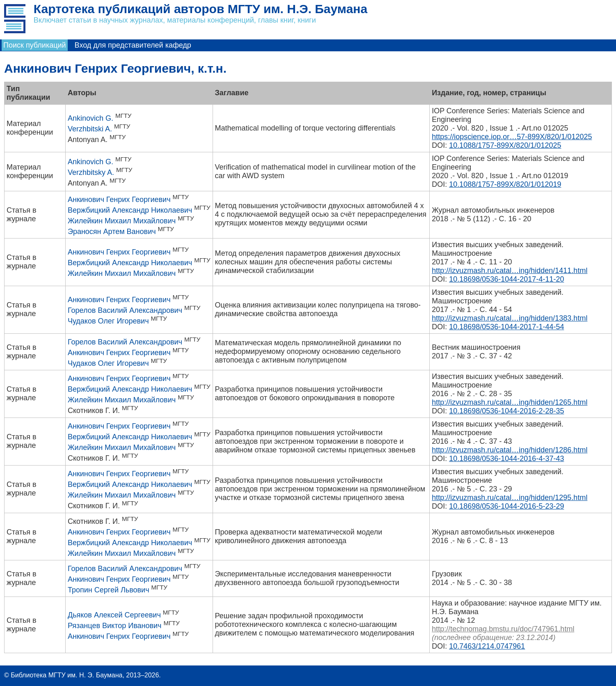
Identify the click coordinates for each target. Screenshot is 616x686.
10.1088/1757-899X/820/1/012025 (505, 145)
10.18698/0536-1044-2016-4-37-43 (506, 459)
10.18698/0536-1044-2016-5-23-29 (506, 506)
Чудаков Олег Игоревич (108, 321)
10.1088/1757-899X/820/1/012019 (505, 184)
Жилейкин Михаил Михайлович (122, 221)
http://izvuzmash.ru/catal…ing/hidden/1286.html (510, 450)
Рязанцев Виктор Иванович (115, 626)
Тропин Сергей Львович (109, 590)
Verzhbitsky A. (91, 172)
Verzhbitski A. (90, 129)
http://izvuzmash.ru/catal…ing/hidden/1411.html (510, 271)
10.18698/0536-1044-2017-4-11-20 (506, 279)
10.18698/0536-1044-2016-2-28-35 (506, 411)
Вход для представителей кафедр (133, 45)
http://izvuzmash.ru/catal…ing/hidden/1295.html (510, 498)
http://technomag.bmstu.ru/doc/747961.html (503, 629)
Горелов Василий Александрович (125, 310)
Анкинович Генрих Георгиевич (119, 200)
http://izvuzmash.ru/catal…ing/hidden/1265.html (510, 402)
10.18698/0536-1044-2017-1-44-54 (506, 327)
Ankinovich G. (90, 118)
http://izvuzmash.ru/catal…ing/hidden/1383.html (510, 318)
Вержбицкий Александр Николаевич (130, 210)
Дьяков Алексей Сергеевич (114, 615)
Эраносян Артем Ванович (112, 232)
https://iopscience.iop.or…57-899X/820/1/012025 (512, 137)
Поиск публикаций (35, 45)
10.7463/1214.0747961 (487, 646)
